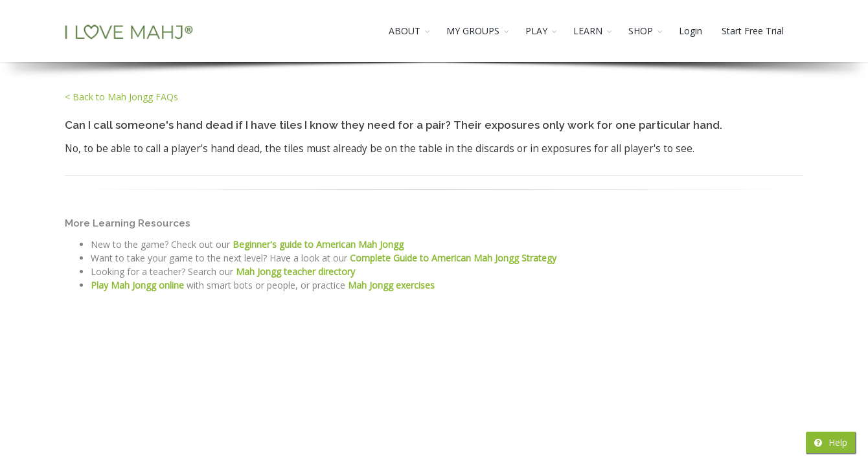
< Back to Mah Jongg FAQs (121, 97)
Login (691, 31)
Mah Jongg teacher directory (295, 272)
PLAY (536, 31)
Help (831, 442)
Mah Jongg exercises (391, 285)
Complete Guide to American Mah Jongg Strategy (453, 258)
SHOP (641, 31)
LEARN (588, 31)
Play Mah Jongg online (137, 285)
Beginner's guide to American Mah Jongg (318, 244)
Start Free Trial (753, 31)
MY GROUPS (473, 31)
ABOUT (405, 31)
